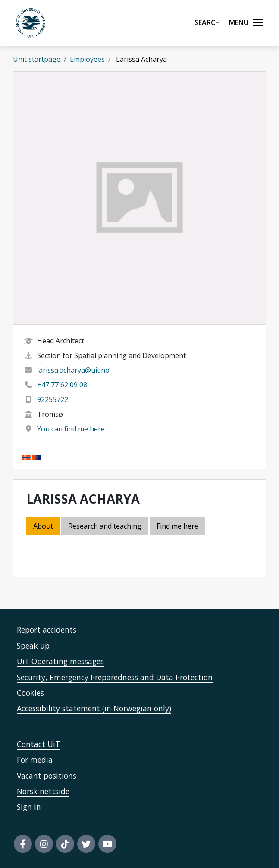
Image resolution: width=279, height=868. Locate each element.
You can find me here (71, 429)
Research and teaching (105, 526)
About (43, 526)
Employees (87, 59)
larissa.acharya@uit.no (73, 370)
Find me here (177, 526)
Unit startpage (37, 59)
